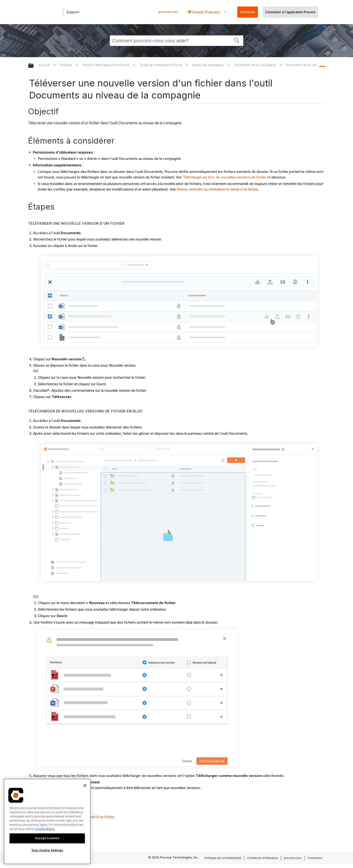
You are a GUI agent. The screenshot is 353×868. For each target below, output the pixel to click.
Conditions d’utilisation (263, 858)
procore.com (168, 12)
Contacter (248, 12)
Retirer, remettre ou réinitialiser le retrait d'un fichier (217, 189)
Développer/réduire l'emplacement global (322, 64)
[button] (237, 40)
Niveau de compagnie (208, 65)
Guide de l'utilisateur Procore (162, 65)
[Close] (85, 786)
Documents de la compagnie (256, 65)
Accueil (45, 65)
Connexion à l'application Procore (290, 12)
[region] (47, 821)
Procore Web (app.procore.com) (106, 65)
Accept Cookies (47, 838)
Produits (66, 65)
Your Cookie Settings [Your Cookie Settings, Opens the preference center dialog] (47, 850)
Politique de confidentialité (223, 858)
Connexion (315, 858)
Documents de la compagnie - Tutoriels (315, 65)
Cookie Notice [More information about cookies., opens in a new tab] (45, 829)
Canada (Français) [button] (205, 12)
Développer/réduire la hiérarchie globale (34, 66)
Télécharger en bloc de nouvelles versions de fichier (225, 177)
